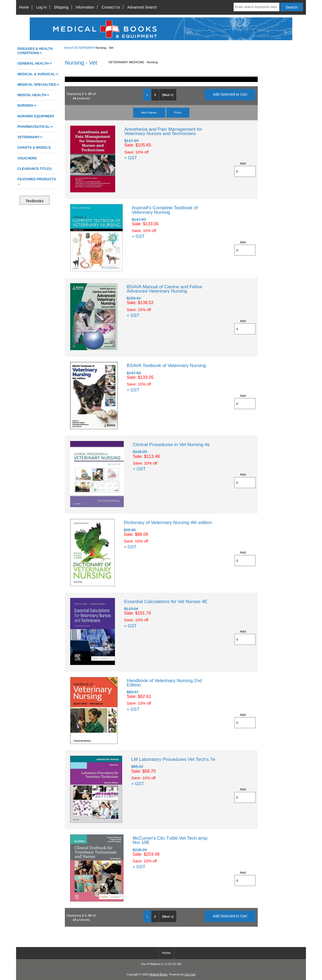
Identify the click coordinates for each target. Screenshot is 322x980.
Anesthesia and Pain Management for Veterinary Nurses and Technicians (163, 131)
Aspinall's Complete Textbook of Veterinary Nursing (165, 210)
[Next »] (168, 95)
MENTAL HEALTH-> (33, 95)
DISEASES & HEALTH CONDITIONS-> (35, 51)
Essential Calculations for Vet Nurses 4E (166, 601)
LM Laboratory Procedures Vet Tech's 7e (173, 759)
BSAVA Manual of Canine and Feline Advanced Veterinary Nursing (164, 289)
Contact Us (111, 7)
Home (24, 7)
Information (85, 7)
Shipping (61, 7)
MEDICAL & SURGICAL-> (38, 74)
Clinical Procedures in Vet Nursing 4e (171, 444)
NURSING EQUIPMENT (36, 116)
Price (178, 112)
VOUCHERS (27, 158)
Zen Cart (190, 975)
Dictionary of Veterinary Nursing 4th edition (168, 522)
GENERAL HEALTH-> (35, 63)
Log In (41, 7)
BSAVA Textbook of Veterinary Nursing (166, 365)
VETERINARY (84, 48)
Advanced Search (142, 7)
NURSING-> (27, 105)
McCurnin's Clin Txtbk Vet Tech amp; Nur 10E (171, 840)
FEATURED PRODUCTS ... (37, 181)
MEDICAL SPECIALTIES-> (38, 85)
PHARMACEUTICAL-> (35, 127)
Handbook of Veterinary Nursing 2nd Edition (164, 683)
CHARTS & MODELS (34, 147)
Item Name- (149, 112)
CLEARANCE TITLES (35, 169)
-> (30, 137)
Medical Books (158, 975)
